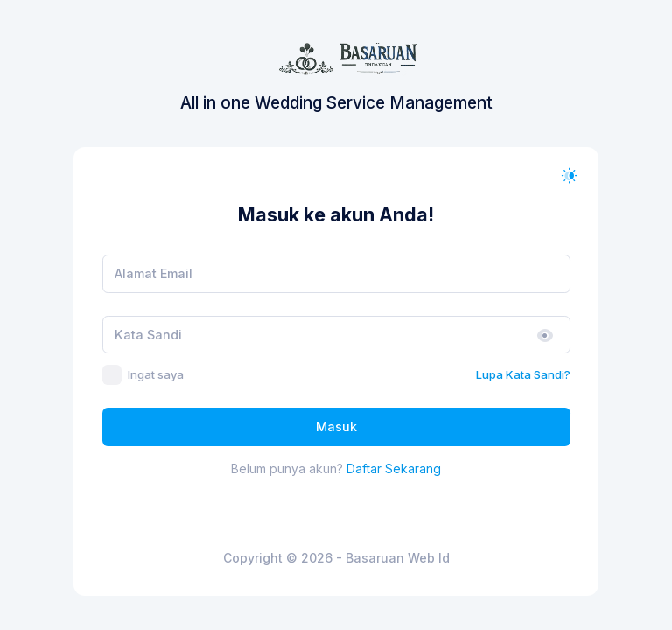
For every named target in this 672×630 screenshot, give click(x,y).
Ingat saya (156, 374)
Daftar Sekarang (394, 469)
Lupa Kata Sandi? (523, 374)
